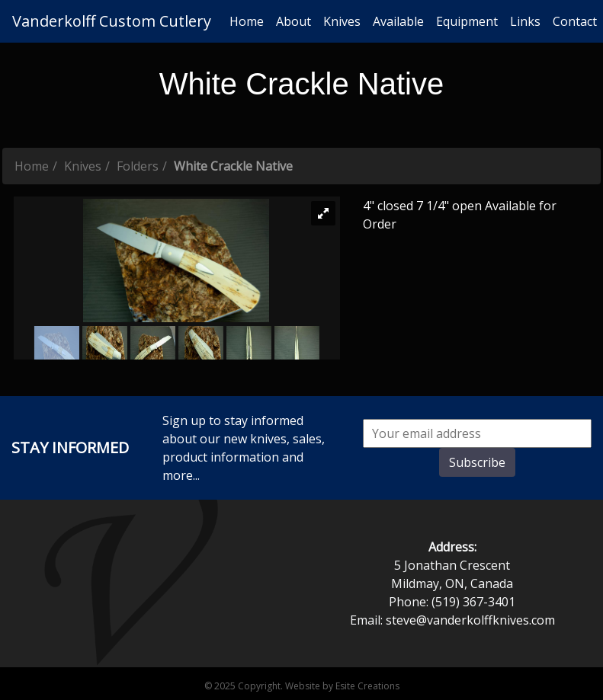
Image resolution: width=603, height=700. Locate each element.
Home (247, 21)
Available (398, 21)
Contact (575, 21)
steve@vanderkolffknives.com (470, 620)
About (293, 21)
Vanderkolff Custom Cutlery (112, 21)
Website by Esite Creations (342, 686)
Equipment (467, 21)
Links (525, 21)
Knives (342, 21)
